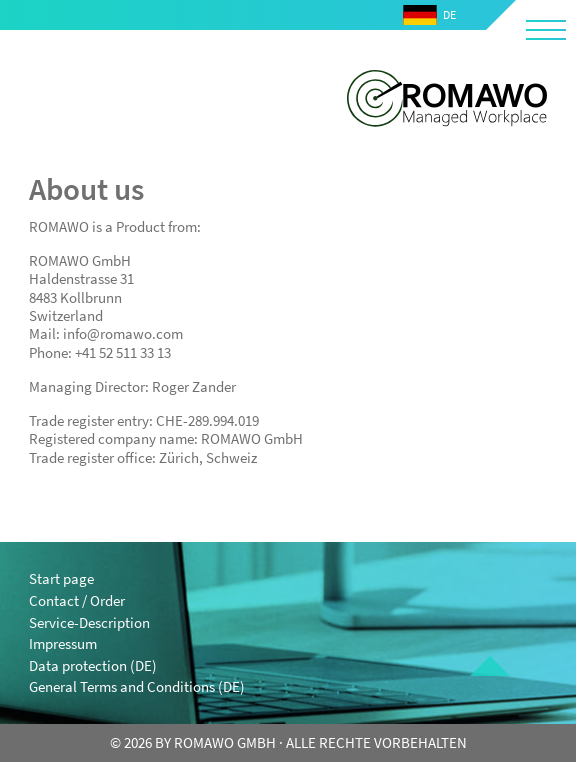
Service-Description (89, 622)
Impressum (63, 643)
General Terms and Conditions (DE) (137, 686)
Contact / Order (77, 600)
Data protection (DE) (93, 665)
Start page (61, 578)
